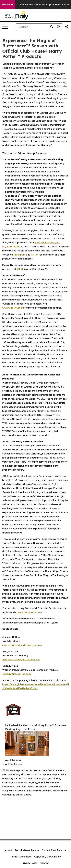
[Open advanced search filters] (59, 27)
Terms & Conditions (21, 857)
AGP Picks (8, 5)
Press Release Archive (27, 850)
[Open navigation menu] (5, 27)
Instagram (19, 255)
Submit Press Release (54, 850)
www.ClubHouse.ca (13, 308)
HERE (20, 269)
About (8, 850)
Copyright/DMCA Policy (48, 857)
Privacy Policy (30, 863)
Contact (45, 863)
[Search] (32, 27)
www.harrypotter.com (30, 612)
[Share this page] (67, 27)
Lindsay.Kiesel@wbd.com (16, 674)
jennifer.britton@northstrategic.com (22, 645)
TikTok (35, 255)
